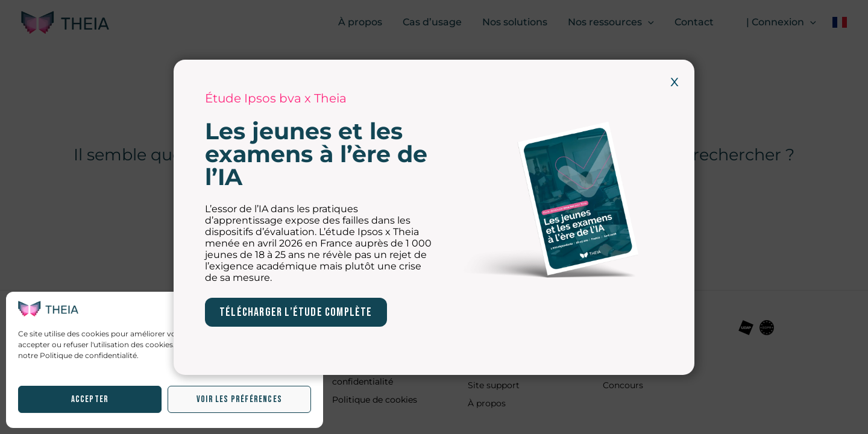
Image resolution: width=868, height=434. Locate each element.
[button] (305, 309)
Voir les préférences (239, 399)
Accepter (90, 399)
